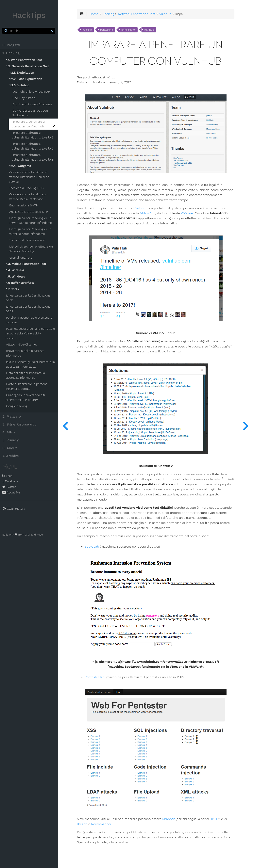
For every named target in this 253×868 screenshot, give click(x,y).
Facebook (11, 481)
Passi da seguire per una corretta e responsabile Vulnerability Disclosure (31, 333)
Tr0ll (215, 817)
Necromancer (103, 822)
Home (95, 14)
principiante (130, 30)
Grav (28, 535)
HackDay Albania (25, 98)
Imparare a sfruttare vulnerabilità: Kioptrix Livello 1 (33, 157)
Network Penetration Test (138, 14)
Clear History (15, 509)
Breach (84, 822)
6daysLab (93, 546)
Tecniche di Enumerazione (28, 240)
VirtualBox (149, 213)
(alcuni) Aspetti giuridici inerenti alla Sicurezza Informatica (31, 364)
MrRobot (170, 817)
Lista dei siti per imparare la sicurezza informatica (26, 375)
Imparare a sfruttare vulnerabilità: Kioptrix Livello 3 (33, 135)
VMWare (188, 213)
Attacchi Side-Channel (22, 345)
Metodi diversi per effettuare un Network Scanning (32, 249)
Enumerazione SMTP (24, 205)
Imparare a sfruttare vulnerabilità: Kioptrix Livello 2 (33, 146)
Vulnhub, (143, 207)
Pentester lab (96, 676)
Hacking (110, 14)
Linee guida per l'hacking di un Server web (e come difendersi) (31, 220)
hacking (88, 30)
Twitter (10, 487)
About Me (12, 492)
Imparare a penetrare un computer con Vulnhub (34, 124)
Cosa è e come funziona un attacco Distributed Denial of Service (29, 177)
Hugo (41, 535)
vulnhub (150, 30)
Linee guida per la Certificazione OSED (29, 298)
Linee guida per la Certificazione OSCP (29, 309)
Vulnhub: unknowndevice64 (32, 92)
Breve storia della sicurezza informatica (26, 353)
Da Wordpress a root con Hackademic (31, 113)
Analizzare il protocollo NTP (29, 212)
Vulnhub (167, 14)
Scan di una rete (21, 258)
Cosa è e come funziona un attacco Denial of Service (29, 197)
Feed (8, 476)
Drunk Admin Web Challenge (33, 104)
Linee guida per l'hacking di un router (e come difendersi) (31, 232)
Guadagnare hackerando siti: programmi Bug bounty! (26, 397)
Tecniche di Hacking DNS (27, 188)
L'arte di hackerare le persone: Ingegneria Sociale (28, 386)
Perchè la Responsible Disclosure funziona (30, 320)
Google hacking (17, 406)
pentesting (108, 30)
